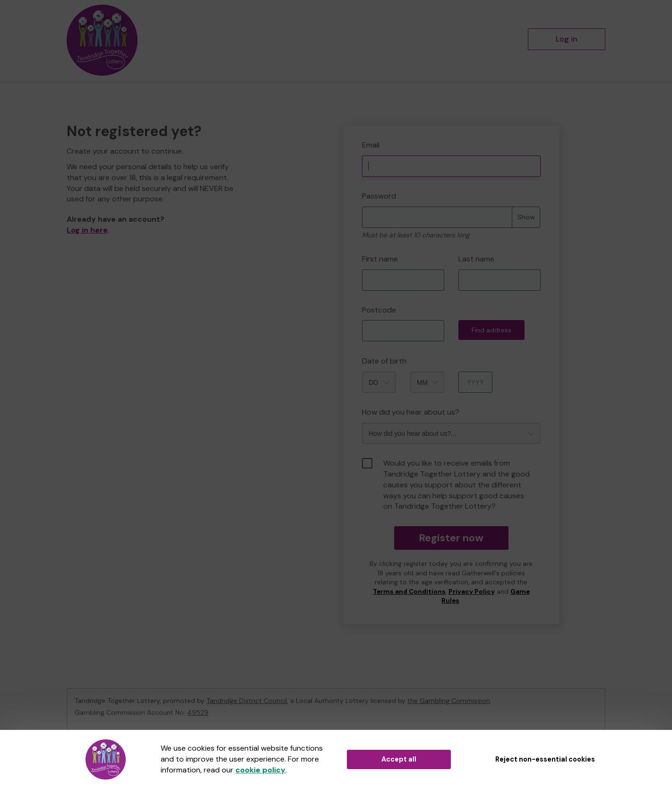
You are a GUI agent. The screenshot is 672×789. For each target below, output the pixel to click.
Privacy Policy (472, 592)
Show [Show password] (526, 217)
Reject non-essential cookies (545, 759)
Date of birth (384, 361)
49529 (198, 712)
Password (379, 196)
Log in (567, 39)
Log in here (87, 230)
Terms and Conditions (409, 592)
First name (380, 259)
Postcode (379, 310)
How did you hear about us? (411, 412)
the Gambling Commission (449, 701)
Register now (451, 538)
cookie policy (260, 770)
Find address (491, 330)
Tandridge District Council (247, 701)
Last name (476, 259)
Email (371, 145)
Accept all (399, 759)
